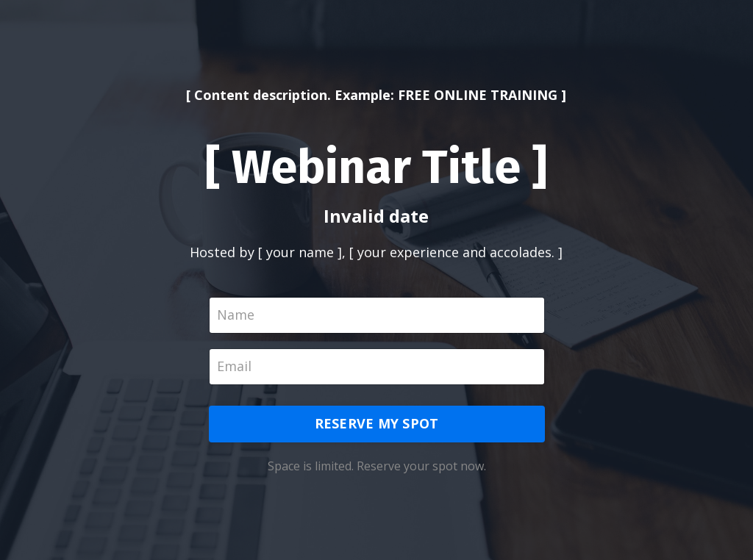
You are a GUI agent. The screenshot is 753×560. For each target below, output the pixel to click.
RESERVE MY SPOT (377, 423)
